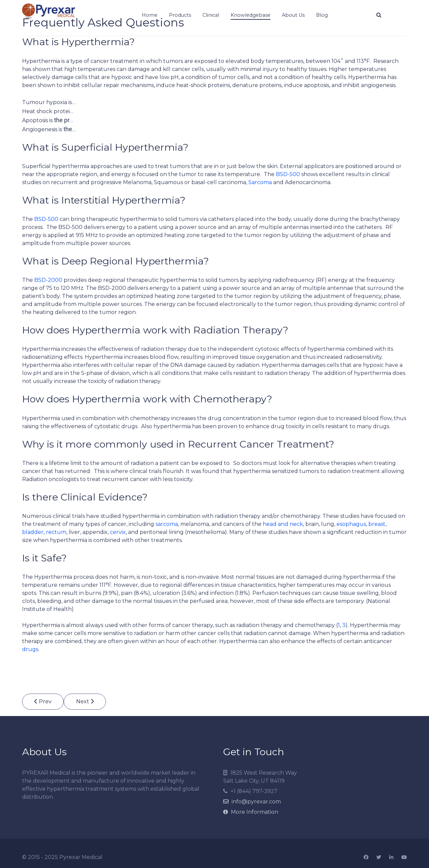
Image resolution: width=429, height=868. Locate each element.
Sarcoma (260, 182)
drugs (30, 649)
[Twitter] (379, 858)
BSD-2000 (48, 280)
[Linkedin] (391, 858)
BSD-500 (288, 174)
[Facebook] (366, 858)
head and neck (283, 524)
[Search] (379, 15)
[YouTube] (404, 858)
